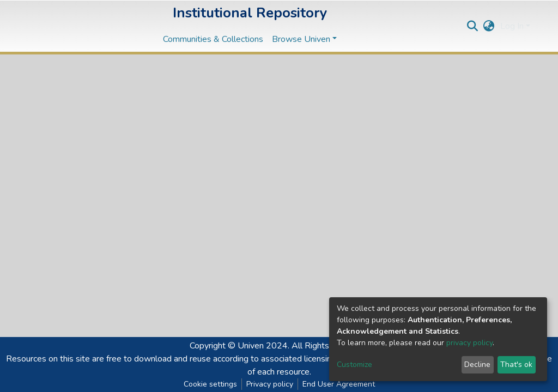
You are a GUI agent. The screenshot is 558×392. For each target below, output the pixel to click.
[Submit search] (473, 26)
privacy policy (469, 343)
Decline (477, 365)
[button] (489, 26)
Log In (512, 26)
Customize (354, 365)
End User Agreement (339, 384)
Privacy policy (270, 384)
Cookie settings (210, 384)
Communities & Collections (213, 39)
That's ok (516, 365)
